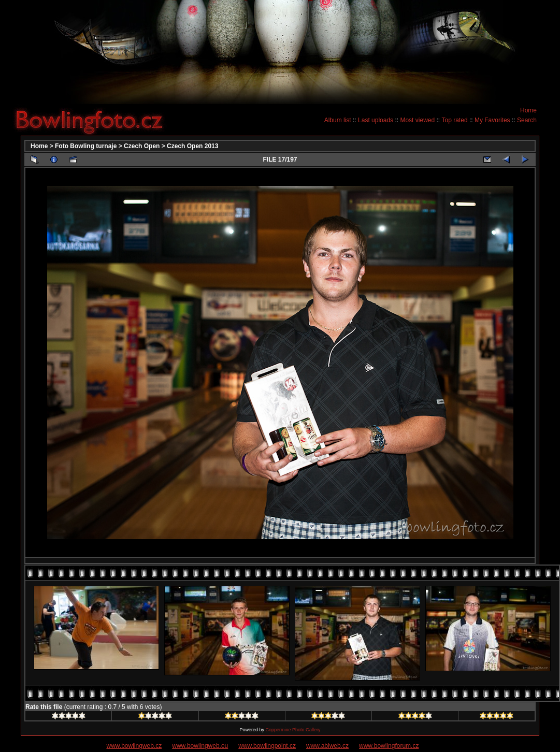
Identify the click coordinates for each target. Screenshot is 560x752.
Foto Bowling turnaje (86, 146)
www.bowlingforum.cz (389, 746)
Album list (338, 120)
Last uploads (376, 120)
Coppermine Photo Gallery (293, 730)
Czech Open (142, 146)
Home (528, 110)
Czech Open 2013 (192, 146)
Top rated (455, 120)
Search (527, 120)
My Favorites (492, 120)
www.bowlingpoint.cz (267, 746)
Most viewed (417, 120)
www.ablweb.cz (327, 746)
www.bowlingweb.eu (200, 746)
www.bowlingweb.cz (134, 746)
